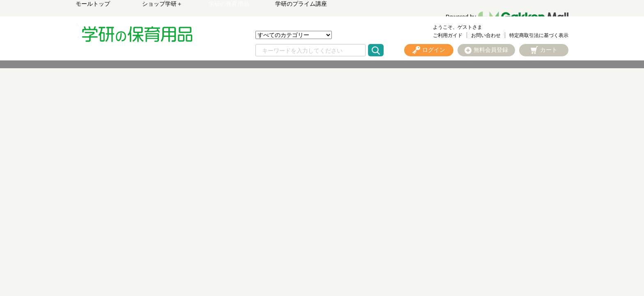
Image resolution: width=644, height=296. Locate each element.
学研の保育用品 (229, 4)
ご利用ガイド (448, 35)
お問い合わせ (486, 35)
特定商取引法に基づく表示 (539, 35)
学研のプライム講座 (301, 4)
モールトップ (93, 4)
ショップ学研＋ (162, 4)
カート (549, 50)
